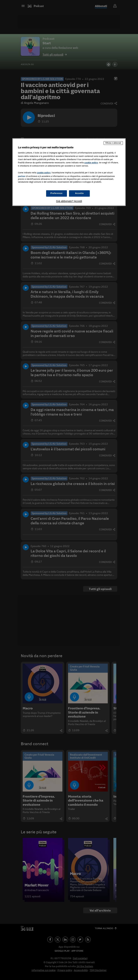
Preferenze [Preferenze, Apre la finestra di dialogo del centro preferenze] (57, 193)
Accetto (79, 193)
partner (22, 176)
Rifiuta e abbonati (113, 143)
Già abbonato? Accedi (69, 201)
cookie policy (91, 163)
